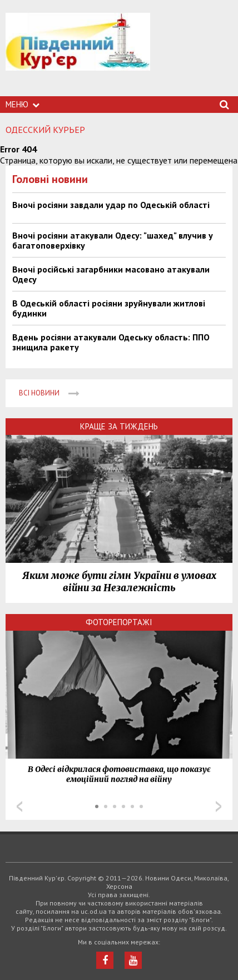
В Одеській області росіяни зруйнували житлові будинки (109, 308)
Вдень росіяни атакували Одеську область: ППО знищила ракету (111, 342)
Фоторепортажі (119, 622)
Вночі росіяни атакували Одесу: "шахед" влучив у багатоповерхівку (113, 240)
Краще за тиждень (119, 426)
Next (219, 806)
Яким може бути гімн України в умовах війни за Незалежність (119, 582)
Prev (19, 806)
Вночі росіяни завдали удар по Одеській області (111, 205)
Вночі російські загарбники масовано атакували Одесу (111, 274)
